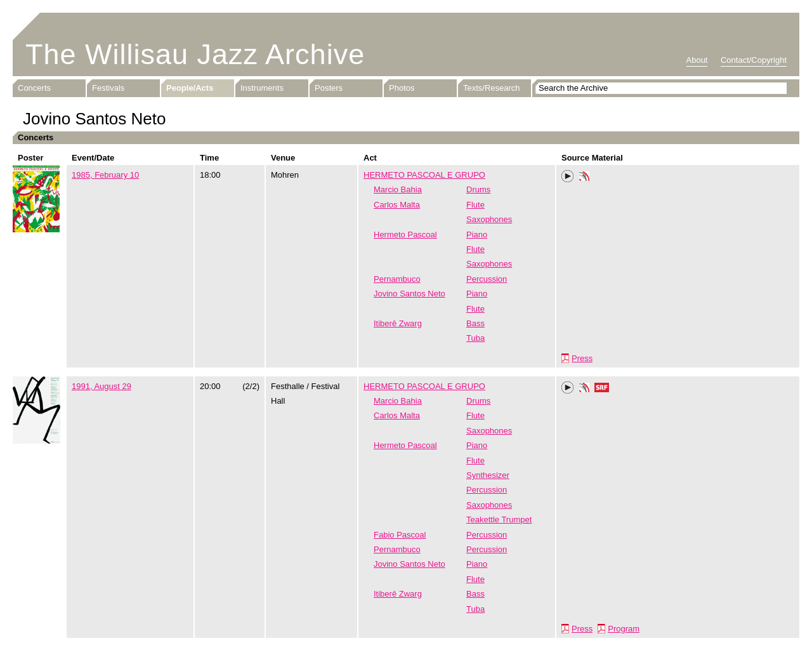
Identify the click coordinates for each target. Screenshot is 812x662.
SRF (602, 389)
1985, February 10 (105, 175)
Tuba (475, 338)
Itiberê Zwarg (398, 323)
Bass (475, 323)
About (697, 60)
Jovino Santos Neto (409, 294)
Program (624, 629)
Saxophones (489, 219)
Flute (475, 205)
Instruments (262, 88)
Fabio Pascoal (400, 535)
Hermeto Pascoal (405, 235)
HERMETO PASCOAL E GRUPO (424, 175)
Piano (477, 235)
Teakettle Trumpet (499, 520)
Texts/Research (492, 88)
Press (582, 358)
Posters (329, 88)
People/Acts (190, 88)
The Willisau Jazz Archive (195, 54)
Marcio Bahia (398, 189)
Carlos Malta (397, 205)
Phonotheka (584, 178)
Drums (478, 189)
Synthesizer (488, 475)
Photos (402, 88)
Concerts (34, 88)
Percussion (487, 279)
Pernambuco (397, 279)
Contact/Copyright (754, 60)
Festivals (108, 88)
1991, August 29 (101, 386)
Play (568, 176)
